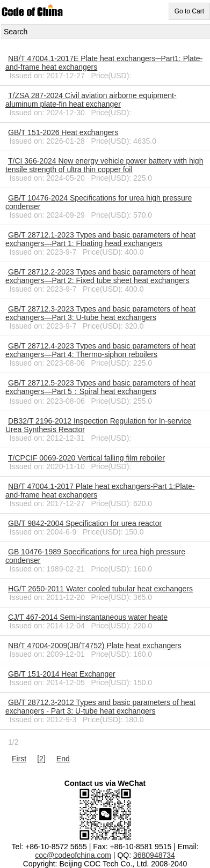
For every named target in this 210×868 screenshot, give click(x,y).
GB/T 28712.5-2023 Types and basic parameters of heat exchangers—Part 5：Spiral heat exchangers (100, 387)
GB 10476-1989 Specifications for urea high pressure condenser (95, 556)
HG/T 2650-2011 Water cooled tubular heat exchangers (100, 589)
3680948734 (154, 855)
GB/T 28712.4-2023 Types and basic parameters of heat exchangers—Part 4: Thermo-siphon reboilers (100, 350)
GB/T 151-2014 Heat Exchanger (62, 674)
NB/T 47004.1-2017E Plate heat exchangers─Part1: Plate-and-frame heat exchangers (104, 63)
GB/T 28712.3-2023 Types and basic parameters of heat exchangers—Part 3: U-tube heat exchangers (100, 313)
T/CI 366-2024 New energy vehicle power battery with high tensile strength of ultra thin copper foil (104, 165)
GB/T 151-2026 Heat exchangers (63, 132)
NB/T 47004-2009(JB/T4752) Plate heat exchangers (95, 646)
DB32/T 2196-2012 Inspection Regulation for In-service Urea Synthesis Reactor (98, 425)
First (19, 759)
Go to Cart (189, 11)
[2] (41, 759)
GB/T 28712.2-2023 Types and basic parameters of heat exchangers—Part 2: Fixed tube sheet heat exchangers (100, 276)
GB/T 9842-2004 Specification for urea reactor (85, 523)
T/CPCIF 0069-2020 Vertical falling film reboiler (86, 458)
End (63, 759)
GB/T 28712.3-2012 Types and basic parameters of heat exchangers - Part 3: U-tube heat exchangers (100, 707)
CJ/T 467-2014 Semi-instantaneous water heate (88, 617)
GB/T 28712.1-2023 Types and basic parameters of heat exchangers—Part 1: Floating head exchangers (100, 239)
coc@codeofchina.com (73, 855)
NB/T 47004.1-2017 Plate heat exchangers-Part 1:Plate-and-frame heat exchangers (100, 491)
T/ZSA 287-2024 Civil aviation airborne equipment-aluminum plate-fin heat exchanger (91, 100)
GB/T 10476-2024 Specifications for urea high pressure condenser (99, 202)
